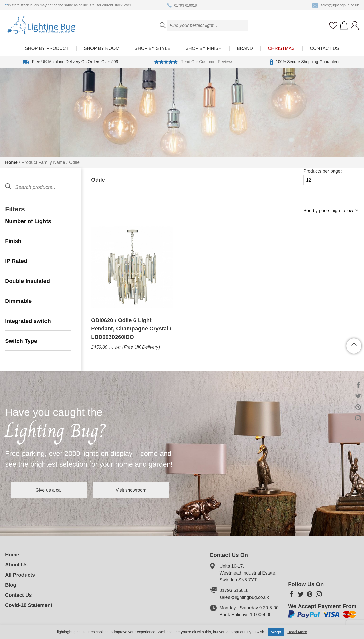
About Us (16, 565)
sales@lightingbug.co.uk (336, 5)
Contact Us (324, 48)
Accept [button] (276, 632)
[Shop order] (329, 213)
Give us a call (49, 490)
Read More (297, 632)
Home (11, 162)
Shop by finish (204, 48)
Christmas (281, 48)
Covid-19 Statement (29, 605)
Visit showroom (131, 490)
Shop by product (47, 48)
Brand (245, 48)
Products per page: (323, 177)
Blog (11, 585)
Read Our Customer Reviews (194, 62)
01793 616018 (182, 5)
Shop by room (102, 48)
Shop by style (152, 48)
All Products (20, 575)
